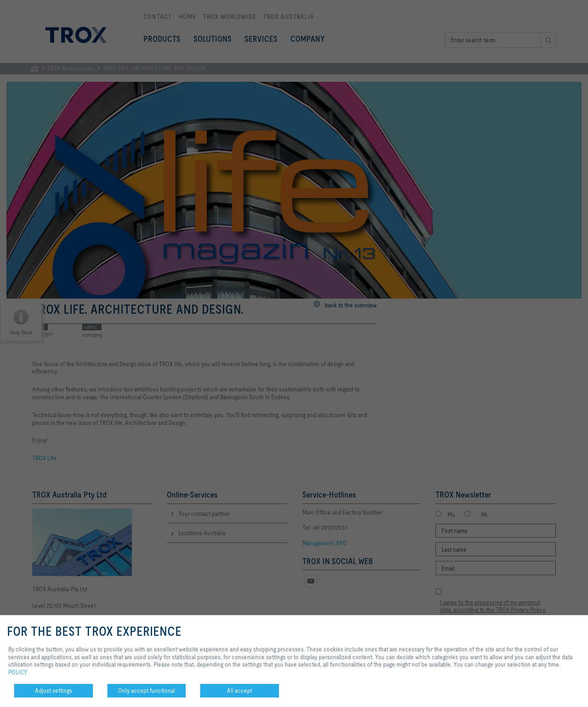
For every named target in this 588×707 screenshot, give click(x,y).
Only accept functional (147, 690)
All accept (240, 690)
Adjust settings (54, 690)
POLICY (18, 672)
